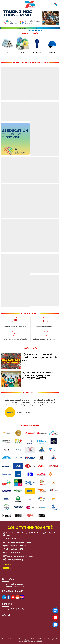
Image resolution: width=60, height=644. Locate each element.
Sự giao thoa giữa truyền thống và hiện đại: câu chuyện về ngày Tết (38, 375)
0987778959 (8, 568)
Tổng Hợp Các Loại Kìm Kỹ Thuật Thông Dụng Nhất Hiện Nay (40, 358)
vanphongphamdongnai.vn (24, 556)
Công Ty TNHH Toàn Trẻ (15, 609)
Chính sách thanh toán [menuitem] (15, 587)
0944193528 (8, 565)
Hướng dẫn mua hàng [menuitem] (15, 584)
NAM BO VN (43, 638)
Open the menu (3, 4)
